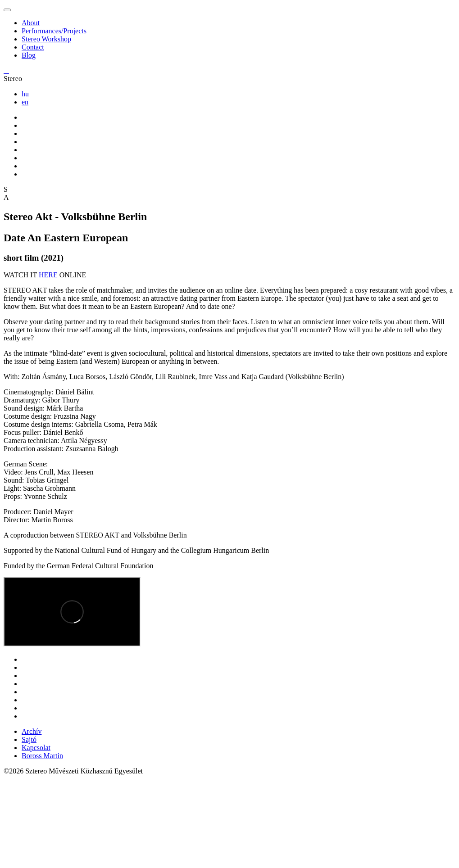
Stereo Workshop (46, 39)
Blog (29, 55)
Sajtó (29, 739)
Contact (33, 47)
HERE (48, 275)
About (31, 23)
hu (25, 94)
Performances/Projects (54, 31)
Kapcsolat (36, 748)
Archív (32, 731)
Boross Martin (42, 756)
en (25, 102)
